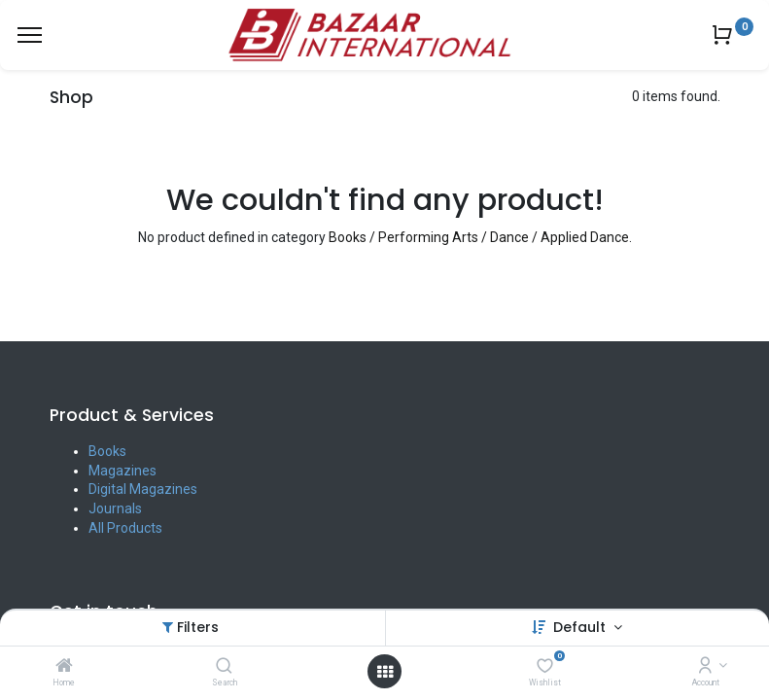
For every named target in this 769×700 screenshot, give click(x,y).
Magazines (122, 471)
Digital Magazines (143, 489)
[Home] (64, 667)
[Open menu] (385, 672)
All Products (125, 528)
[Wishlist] (545, 667)
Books (107, 451)
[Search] (224, 667)
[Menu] (30, 35)
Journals (115, 508)
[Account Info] (705, 667)
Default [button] (581, 627)
